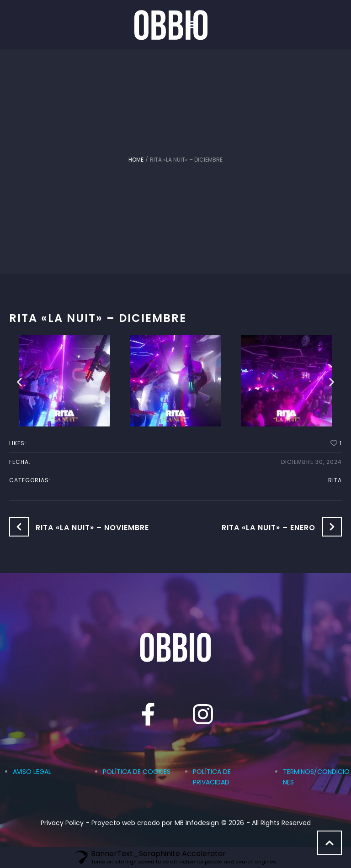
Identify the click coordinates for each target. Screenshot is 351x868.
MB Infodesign (197, 823)
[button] (202, 25)
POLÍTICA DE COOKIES (137, 772)
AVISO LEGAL (32, 772)
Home (136, 160)
